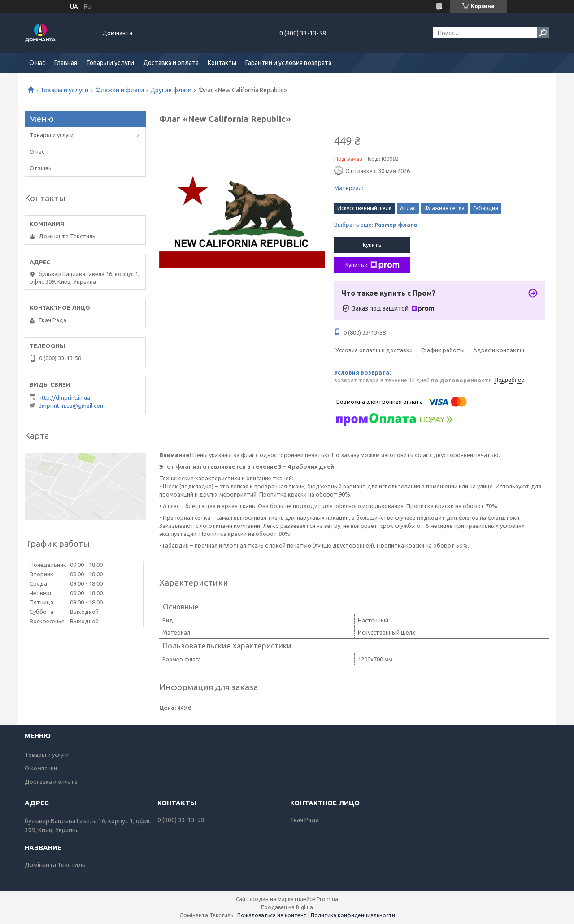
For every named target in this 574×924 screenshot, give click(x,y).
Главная (66, 63)
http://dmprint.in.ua (64, 397)
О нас (37, 63)
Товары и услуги (110, 63)
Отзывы (41, 168)
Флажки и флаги (120, 90)
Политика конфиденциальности (353, 915)
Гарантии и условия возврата (288, 63)
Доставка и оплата (171, 63)
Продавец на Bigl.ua (287, 907)
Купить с (372, 265)
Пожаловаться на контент (272, 915)
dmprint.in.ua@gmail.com (72, 406)
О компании (41, 768)
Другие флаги (171, 90)
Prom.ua (327, 899)
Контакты (222, 63)
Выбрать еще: (376, 225)
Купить (372, 245)
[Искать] (543, 33)
